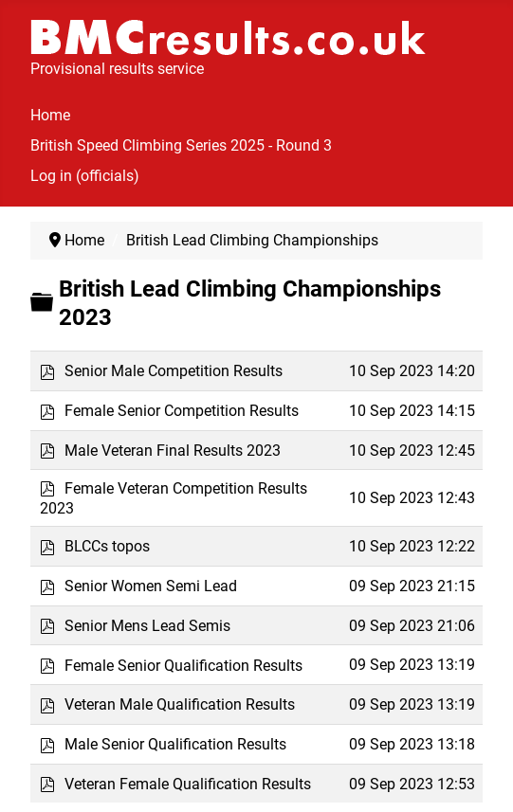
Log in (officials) (85, 176)
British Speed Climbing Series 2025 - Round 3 (181, 145)
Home (50, 115)
